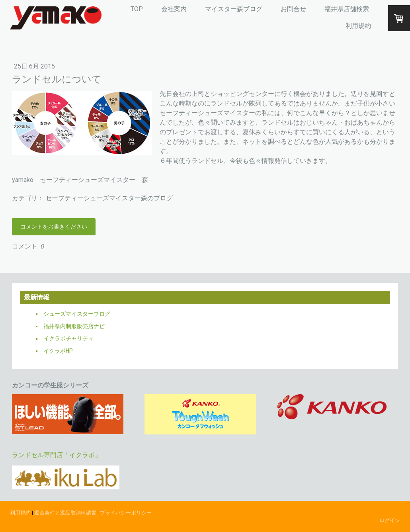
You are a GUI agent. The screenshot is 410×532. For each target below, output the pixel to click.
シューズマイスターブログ (77, 314)
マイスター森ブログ (234, 9)
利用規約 (358, 26)
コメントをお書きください (54, 227)
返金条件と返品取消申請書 (65, 513)
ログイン (390, 520)
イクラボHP (58, 351)
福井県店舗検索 (347, 9)
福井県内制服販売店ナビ (74, 326)
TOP (137, 9)
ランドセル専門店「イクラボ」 (57, 455)
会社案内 (174, 9)
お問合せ (293, 9)
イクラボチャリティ (68, 338)
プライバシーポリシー (126, 513)
